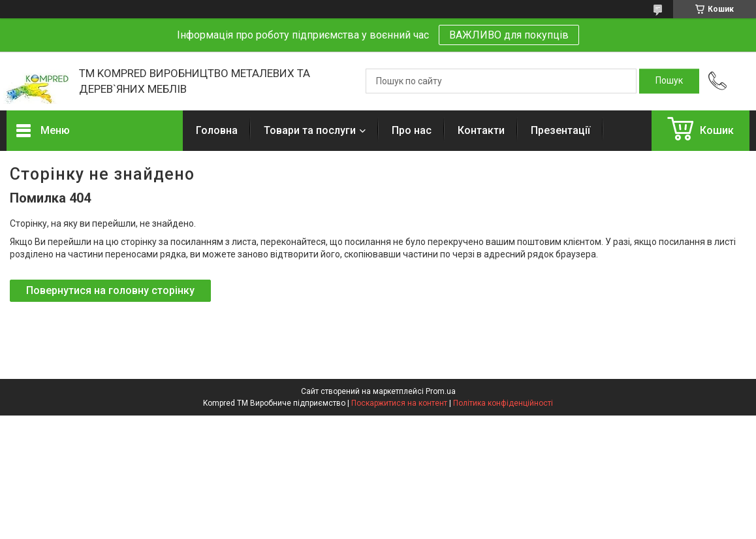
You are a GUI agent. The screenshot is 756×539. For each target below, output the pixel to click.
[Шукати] (669, 81)
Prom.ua (441, 391)
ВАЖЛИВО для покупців (509, 35)
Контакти (481, 130)
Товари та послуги (310, 130)
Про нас (412, 130)
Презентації (560, 130)
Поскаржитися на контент (399, 403)
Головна (217, 130)
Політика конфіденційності (503, 403)
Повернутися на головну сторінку (110, 290)
